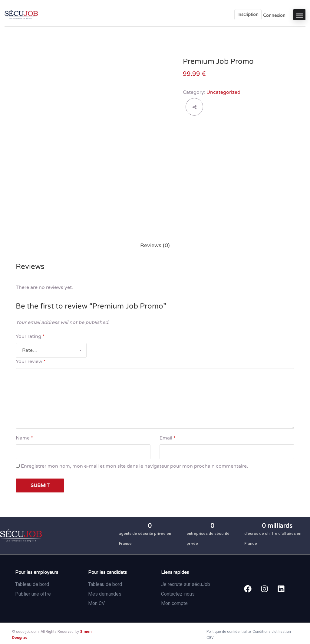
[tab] (155, 245)
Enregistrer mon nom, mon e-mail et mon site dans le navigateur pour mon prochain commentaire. (134, 466)
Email (168, 438)
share (194, 107)
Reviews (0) (155, 245)
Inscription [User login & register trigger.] (248, 15)
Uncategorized (223, 92)
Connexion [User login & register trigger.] (274, 16)
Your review (31, 361)
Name (24, 438)
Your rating (30, 336)
